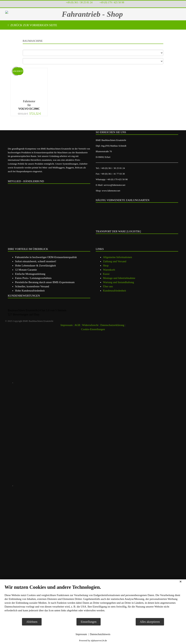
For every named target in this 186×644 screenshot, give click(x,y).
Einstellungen (89, 622)
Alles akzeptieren (150, 622)
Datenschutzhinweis (100, 634)
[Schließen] (181, 582)
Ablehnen (32, 622)
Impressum (81, 634)
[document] (93, 601)
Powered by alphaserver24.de (93, 640)
